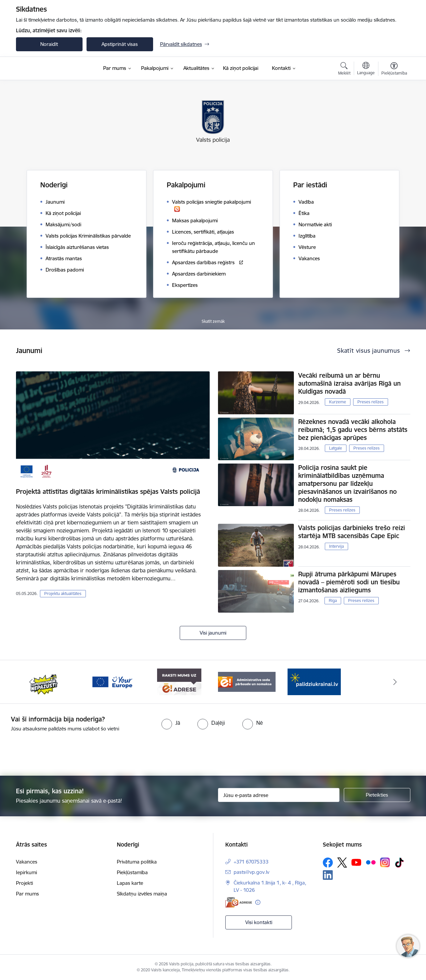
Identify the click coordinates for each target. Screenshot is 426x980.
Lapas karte (130, 883)
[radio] (171, 723)
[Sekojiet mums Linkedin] (328, 875)
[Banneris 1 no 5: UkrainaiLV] (314, 681)
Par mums (27, 894)
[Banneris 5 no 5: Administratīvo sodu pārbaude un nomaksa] (247, 681)
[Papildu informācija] (258, 902)
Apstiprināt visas (120, 44)
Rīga (333, 600)
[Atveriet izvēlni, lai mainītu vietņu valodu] (366, 69)
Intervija (336, 546)
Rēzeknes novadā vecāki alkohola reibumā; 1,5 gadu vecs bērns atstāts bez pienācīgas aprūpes (353, 430)
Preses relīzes (371, 402)
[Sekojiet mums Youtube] (356, 862)
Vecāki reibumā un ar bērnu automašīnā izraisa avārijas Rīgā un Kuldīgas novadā (349, 383)
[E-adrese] (239, 902)
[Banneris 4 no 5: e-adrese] (179, 681)
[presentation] (225, 751)
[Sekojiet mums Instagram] (385, 862)
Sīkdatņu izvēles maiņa (142, 894)
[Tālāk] (395, 682)
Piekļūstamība (132, 872)
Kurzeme (338, 402)
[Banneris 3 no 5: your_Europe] (112, 681)
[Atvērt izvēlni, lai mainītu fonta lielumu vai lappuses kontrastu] (394, 70)
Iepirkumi (26, 872)
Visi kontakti (259, 922)
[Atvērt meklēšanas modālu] (344, 70)
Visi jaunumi (213, 633)
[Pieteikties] (377, 795)
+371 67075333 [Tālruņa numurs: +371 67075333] (251, 862)
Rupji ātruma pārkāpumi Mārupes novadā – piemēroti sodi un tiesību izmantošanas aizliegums (349, 582)
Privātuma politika (137, 862)
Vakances (27, 862)
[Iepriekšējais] (31, 682)
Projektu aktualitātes (63, 593)
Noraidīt (49, 44)
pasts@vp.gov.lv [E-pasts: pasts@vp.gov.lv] (251, 872)
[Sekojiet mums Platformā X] (342, 863)
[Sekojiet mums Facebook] (328, 863)
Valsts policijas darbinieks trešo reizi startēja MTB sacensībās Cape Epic (352, 532)
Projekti (24, 883)
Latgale (336, 448)
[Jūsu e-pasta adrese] (279, 795)
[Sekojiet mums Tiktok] (399, 863)
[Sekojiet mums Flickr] (371, 862)
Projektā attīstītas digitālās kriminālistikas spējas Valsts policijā (108, 491)
